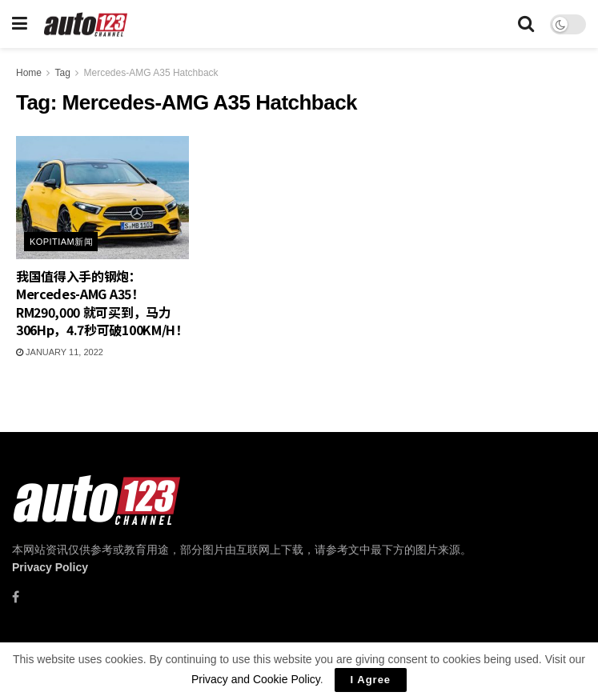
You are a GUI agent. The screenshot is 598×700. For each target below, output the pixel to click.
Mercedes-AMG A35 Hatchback (151, 73)
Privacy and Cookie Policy (256, 679)
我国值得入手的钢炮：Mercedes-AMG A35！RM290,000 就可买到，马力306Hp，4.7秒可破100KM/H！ (102, 303)
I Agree (371, 680)
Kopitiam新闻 (61, 242)
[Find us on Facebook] (16, 597)
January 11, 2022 (60, 352)
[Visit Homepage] (86, 24)
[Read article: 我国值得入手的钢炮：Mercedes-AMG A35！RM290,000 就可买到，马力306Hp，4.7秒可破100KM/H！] (102, 198)
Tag (62, 73)
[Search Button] (526, 24)
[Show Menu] (20, 24)
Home (29, 73)
